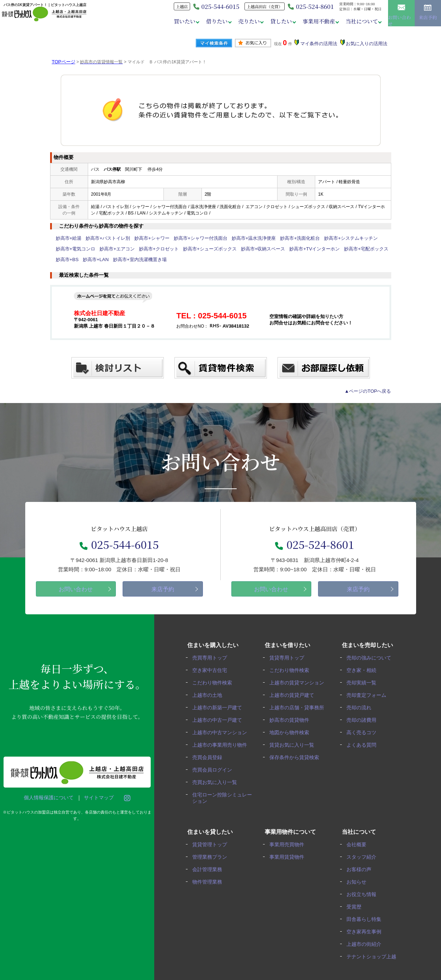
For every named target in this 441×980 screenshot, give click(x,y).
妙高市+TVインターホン (296, 249)
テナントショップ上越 (374, 949)
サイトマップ (95, 798)
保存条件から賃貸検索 (297, 754)
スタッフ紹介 (364, 852)
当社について (361, 21)
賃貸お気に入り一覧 (294, 742)
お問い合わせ (401, 15)
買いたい (179, 21)
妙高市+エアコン (113, 249)
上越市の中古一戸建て (219, 718)
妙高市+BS (66, 260)
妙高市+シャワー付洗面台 (190, 238)
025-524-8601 (308, 7)
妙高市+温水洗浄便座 (240, 238)
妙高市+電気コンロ (74, 249)
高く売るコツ (364, 730)
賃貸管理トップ (212, 840)
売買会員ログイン (214, 766)
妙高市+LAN (93, 260)
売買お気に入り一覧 (217, 778)
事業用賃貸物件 (289, 852)
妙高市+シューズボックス (199, 249)
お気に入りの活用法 (367, 44)
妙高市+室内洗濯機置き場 (133, 260)
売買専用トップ (212, 658)
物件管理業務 (209, 876)
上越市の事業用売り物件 (222, 742)
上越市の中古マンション (222, 730)
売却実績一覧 (364, 682)
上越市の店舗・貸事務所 (299, 706)
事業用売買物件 (289, 840)
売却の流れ (361, 706)
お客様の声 (361, 864)
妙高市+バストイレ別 (104, 238)
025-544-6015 (119, 543)
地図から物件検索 (292, 730)
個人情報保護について (45, 798)
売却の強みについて (371, 658)
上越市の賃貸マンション (299, 682)
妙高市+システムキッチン (330, 238)
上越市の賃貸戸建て (294, 694)
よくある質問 (364, 742)
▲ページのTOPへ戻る (370, 391)
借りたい (212, 21)
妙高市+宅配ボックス (344, 249)
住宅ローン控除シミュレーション (222, 794)
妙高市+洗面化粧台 (283, 238)
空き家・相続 (364, 670)
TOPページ (63, 62)
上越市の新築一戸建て (219, 706)
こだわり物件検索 (214, 682)
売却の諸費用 (364, 718)
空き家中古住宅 (212, 670)
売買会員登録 (209, 754)
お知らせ (359, 876)
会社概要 (359, 840)
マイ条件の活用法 (321, 44)
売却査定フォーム (369, 694)
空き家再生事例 (366, 925)
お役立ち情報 (364, 888)
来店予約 (428, 15)
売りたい (245, 21)
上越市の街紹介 (366, 937)
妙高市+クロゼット (152, 249)
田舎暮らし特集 (366, 913)
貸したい (279, 21)
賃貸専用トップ (289, 658)
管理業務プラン (212, 852)
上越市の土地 (209, 694)
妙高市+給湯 (68, 238)
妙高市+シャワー (145, 238)
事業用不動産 (317, 21)
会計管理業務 (209, 864)
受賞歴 (356, 900)
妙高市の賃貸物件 (292, 718)
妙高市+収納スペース (248, 249)
